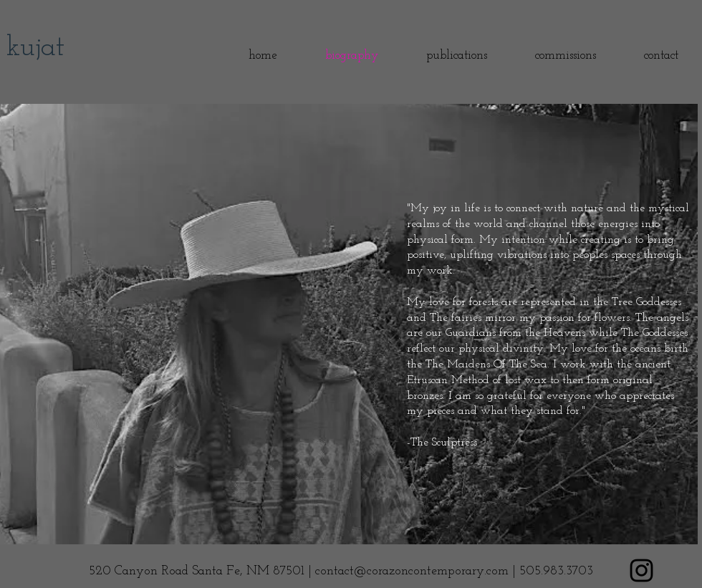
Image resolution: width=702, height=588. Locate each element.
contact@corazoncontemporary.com (412, 571)
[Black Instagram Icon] (641, 570)
